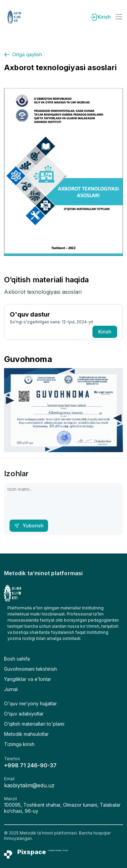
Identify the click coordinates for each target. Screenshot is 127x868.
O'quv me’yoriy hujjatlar (30, 703)
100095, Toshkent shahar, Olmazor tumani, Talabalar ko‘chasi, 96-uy (62, 808)
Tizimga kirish (19, 744)
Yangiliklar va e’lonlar (28, 679)
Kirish (100, 17)
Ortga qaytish (23, 54)
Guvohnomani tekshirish (30, 669)
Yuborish (29, 526)
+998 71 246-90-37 (30, 765)
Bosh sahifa (17, 659)
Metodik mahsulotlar (26, 734)
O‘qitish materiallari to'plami (34, 724)
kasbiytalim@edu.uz (29, 785)
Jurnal (11, 689)
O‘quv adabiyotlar (24, 714)
